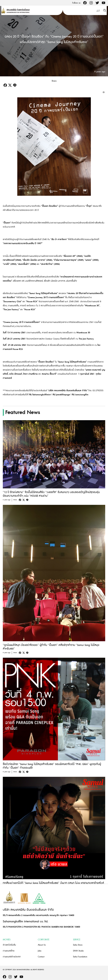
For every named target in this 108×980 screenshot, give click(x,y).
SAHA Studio (78, 951)
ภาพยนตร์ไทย (9, 951)
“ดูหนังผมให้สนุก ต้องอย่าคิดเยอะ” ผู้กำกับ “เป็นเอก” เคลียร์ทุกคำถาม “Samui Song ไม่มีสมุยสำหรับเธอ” (51, 647)
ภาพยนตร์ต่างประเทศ (12, 957)
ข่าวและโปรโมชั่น (9, 945)
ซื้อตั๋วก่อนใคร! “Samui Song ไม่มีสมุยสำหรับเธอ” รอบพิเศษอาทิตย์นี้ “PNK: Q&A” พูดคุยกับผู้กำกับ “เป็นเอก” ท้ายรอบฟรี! (52, 766)
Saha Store (78, 945)
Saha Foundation (80, 957)
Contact (41, 957)
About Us (42, 945)
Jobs (40, 951)
